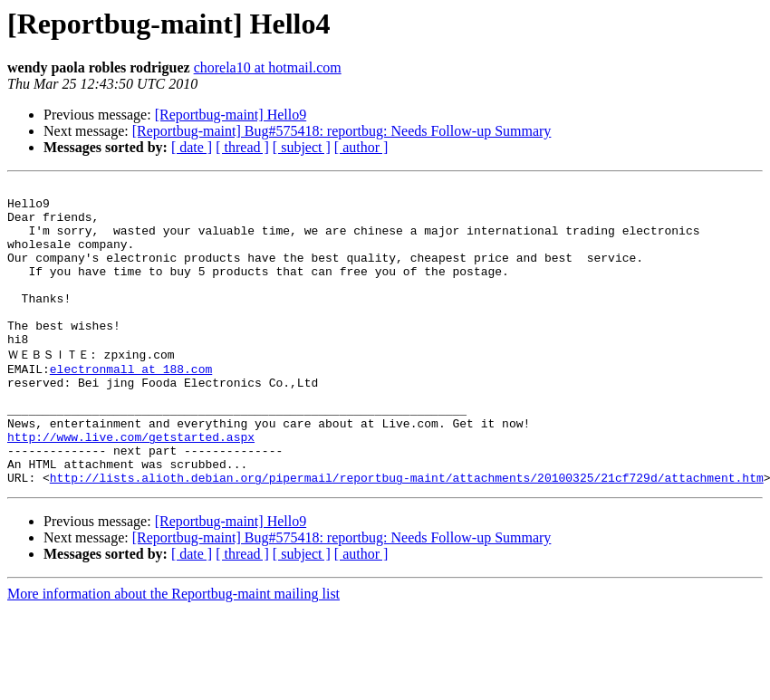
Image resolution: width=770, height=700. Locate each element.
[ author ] (361, 147)
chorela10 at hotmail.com (268, 67)
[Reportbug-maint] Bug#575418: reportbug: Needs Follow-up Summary (342, 131)
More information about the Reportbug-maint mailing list (173, 652)
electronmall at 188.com (131, 405)
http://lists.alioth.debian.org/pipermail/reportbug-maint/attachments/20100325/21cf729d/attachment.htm (407, 535)
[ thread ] (242, 147)
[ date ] (192, 147)
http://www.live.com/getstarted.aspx (131, 486)
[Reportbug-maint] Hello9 (231, 115)
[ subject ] (302, 147)
